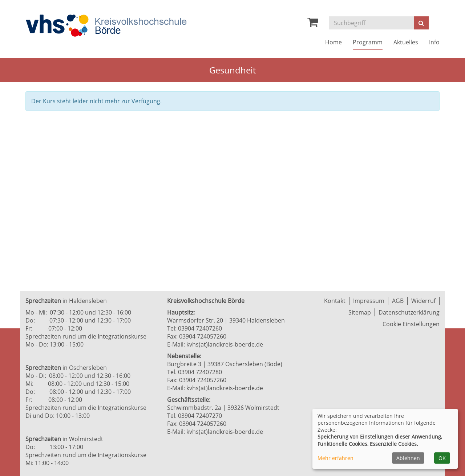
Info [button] (434, 42)
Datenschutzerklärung (409, 312)
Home (333, 42)
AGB (398, 301)
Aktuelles (406, 42)
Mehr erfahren (335, 458)
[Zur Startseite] (106, 26)
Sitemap (360, 312)
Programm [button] (368, 42)
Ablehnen (408, 458)
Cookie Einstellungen (411, 324)
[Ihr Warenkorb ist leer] (313, 24)
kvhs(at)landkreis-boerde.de (225, 344)
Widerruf (423, 301)
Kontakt (335, 301)
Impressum (369, 301)
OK (442, 458)
